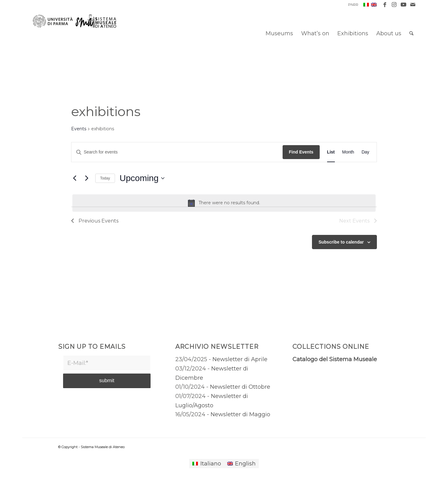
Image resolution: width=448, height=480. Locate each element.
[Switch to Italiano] (207, 464)
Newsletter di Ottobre (240, 387)
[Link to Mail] (413, 5)
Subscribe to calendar (341, 242)
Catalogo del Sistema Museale (335, 359)
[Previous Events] (75, 178)
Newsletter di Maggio (240, 414)
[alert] (224, 203)
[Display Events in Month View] (348, 152)
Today (105, 178)
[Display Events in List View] (331, 152)
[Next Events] (87, 178)
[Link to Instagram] (394, 5)
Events (79, 129)
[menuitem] (352, 5)
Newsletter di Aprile (240, 359)
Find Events (301, 152)
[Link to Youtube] (403, 5)
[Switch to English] (241, 464)
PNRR (353, 5)
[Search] (411, 33)
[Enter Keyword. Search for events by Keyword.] (177, 152)
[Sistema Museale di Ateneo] (77, 38)
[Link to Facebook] (385, 5)
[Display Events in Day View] (365, 152)
